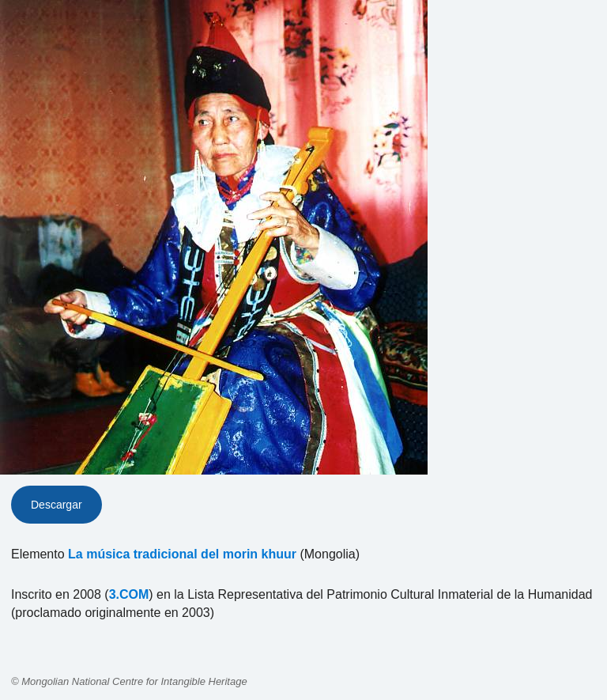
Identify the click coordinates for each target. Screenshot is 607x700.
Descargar (57, 505)
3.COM (129, 594)
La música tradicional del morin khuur (182, 554)
